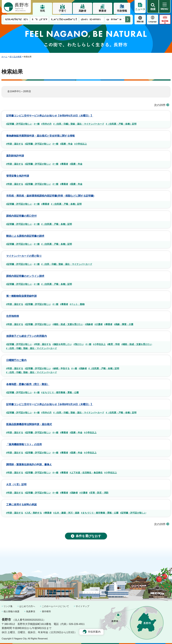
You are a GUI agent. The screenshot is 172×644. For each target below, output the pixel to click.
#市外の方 (46, 124)
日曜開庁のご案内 (16, 360)
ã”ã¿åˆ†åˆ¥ (40, 19)
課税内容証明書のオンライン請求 (25, 276)
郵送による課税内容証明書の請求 (25, 236)
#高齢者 (89, 324)
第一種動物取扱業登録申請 (21, 296)
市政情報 (122, 11)
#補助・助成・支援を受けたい (68, 324)
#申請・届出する (15, 144)
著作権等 (46, 611)
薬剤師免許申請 (15, 156)
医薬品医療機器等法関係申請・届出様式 (29, 424)
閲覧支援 (140, 22)
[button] (153, 7)
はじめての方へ (27, 606)
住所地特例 (13, 316)
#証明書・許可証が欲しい (19, 124)
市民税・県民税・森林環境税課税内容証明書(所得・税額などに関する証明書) (50, 196)
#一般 (37, 124)
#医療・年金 (66, 144)
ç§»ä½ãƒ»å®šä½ (92, 19)
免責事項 (31, 611)
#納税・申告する (61, 368)
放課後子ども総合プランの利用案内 (27, 336)
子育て (62, 11)
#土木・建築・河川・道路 (66, 513)
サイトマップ (82, 606)
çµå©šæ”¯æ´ (115, 19)
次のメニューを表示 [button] (128, 19)
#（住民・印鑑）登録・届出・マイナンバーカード (79, 124)
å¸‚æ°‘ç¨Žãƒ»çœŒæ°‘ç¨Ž (64, 19)
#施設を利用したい (62, 344)
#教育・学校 (114, 344)
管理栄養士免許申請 (18, 176)
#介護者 (99, 324)
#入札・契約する (33, 513)
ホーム (4, 57)
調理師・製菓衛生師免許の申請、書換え (29, 465)
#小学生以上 (81, 144)
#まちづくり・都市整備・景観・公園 (60, 392)
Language (153, 22)
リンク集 (8, 606)
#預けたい (79, 344)
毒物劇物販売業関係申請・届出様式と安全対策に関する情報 (40, 136)
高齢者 (82, 11)
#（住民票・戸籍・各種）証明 (121, 124)
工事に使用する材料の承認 (21, 505)
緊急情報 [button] (165, 21)
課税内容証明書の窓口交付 (21, 216)
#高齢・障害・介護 (124, 324)
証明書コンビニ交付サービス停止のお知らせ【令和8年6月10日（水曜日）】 (50, 116)
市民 (42, 11)
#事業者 (64, 164)
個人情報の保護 (11, 611)
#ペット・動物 (77, 304)
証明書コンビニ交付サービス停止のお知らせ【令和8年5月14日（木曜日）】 (50, 404)
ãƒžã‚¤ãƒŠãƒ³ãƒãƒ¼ (17, 19)
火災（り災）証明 (16, 484)
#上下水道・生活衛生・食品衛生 (86, 473)
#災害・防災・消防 (99, 493)
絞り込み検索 (16, 57)
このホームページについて (55, 606)
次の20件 (162, 105)
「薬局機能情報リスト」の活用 (24, 444)
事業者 (102, 11)
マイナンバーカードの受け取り (24, 256)
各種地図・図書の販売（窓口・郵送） (28, 384)
